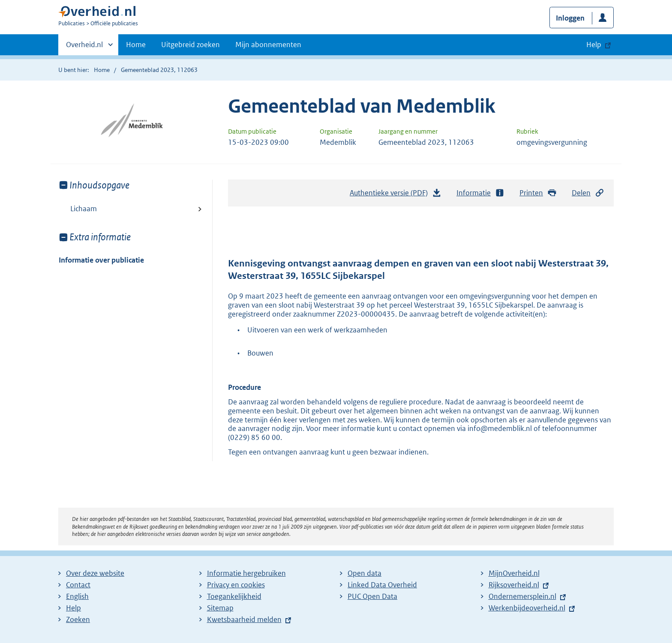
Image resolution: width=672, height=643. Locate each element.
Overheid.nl (84, 47)
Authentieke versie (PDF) (396, 195)
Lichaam (84, 209)
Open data (364, 573)
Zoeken (78, 619)
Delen (588, 193)
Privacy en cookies (236, 585)
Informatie (480, 193)
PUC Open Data (372, 596)
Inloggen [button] (570, 18)
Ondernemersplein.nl (522, 596)
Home (136, 45)
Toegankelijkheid (234, 596)
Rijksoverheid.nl (514, 585)
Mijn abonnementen (268, 45)
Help (73, 608)
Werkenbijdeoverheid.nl (527, 608)
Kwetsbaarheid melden (244, 619)
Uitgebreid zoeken (190, 45)
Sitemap (220, 608)
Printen (538, 193)
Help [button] (594, 45)
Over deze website (95, 573)
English (77, 596)
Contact (78, 585)
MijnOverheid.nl (514, 573)
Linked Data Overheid (382, 585)
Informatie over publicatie (101, 260)
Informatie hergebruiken (246, 573)
